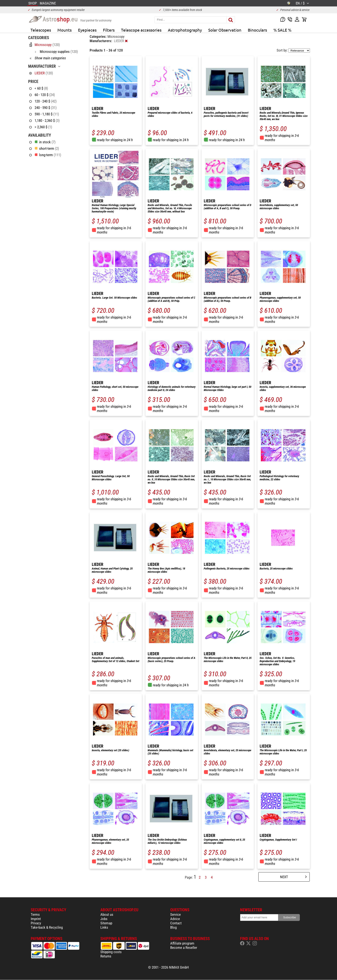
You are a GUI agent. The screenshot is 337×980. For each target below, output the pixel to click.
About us (107, 914)
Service (175, 914)
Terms (35, 914)
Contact (176, 923)
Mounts (64, 30)
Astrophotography (185, 30)
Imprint (36, 919)
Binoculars (257, 30)
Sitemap (106, 923)
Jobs (104, 919)
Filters (109, 30)
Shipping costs (111, 952)
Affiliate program (182, 943)
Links (104, 927)
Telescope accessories (141, 30)
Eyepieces (87, 30)
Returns (106, 956)
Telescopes (41, 30)
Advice (175, 919)
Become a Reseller (184, 948)
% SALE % (282, 30)
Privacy (36, 923)
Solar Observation (225, 30)
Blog (173, 927)
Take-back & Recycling (47, 927)
